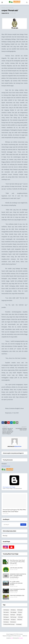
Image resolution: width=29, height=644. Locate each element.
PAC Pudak (20, 617)
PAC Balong (13, 610)
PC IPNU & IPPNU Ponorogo (9, 624)
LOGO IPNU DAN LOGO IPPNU (16, 568)
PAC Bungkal (20, 610)
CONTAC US (25, 636)
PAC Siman (20, 620)
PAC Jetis (20, 612)
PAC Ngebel (19, 615)
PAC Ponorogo (13, 617)
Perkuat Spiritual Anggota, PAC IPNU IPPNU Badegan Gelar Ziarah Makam (14, 511)
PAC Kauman (6, 615)
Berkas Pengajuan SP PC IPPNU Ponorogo (15, 634)
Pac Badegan (19, 624)
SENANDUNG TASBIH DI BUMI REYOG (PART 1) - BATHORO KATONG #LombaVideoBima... (18, 576)
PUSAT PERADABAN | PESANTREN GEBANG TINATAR (17, 590)
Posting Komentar (6, 466)
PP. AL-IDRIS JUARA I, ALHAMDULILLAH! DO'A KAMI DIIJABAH (16, 583)
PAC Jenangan (13, 612)
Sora (12, 638)
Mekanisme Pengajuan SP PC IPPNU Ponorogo (12, 636)
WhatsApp (5, 536)
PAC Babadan (6, 610)
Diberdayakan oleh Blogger (14, 486)
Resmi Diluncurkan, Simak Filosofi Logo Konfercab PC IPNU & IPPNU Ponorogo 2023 (17, 562)
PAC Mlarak (13, 615)
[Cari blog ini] (12, 525)
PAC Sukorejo (13, 622)
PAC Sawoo (13, 620)
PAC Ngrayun (6, 617)
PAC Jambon (6, 612)
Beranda (3, 8)
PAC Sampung (6, 620)
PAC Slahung (6, 622)
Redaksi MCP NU (5, 13)
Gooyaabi (21, 638)
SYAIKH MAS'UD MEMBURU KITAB (17, 596)
